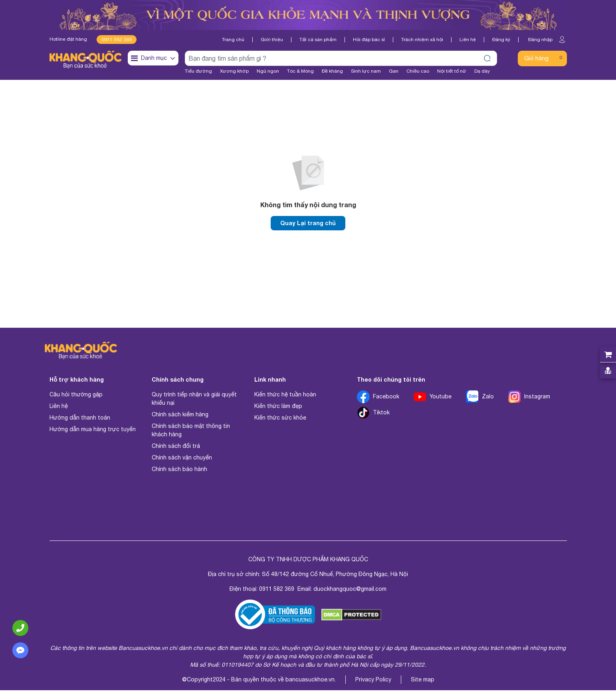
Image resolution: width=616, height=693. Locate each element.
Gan (394, 71)
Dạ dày (482, 71)
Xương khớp (234, 71)
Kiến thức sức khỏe (280, 420)
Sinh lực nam (366, 71)
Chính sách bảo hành (179, 472)
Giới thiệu (272, 40)
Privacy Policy (373, 682)
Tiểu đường (198, 71)
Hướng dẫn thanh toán (80, 420)
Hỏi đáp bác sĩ (369, 40)
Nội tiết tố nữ (452, 71)
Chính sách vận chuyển (182, 460)
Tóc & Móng (300, 71)
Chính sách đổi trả (176, 449)
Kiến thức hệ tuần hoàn (285, 397)
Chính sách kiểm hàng (180, 417)
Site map (423, 682)
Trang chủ (233, 40)
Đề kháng (332, 71)
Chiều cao (418, 71)
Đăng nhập (548, 40)
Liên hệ (468, 40)
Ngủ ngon (268, 71)
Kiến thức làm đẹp (278, 409)
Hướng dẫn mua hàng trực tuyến (93, 432)
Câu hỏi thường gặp (76, 397)
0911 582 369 (117, 40)
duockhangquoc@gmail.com (350, 592)
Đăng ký (501, 40)
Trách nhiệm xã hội (422, 40)
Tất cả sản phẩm (318, 40)
